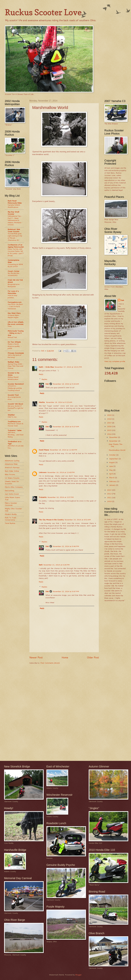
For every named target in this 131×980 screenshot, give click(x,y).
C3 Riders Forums (12, 478)
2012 (110, 494)
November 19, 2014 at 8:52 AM (78, 520)
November (114, 441)
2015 (110, 430)
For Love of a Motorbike (13, 292)
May (111, 470)
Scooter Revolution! (16, 384)
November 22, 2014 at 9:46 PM (66, 546)
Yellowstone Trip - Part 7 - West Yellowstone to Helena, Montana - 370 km (15, 220)
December (114, 437)
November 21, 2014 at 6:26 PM (56, 565)
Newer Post (36, 657)
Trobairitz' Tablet (15, 430)
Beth (41, 565)
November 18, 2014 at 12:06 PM (63, 450)
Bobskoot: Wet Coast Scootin (14, 230)
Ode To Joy (12, 417)
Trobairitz (43, 497)
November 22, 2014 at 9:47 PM (66, 591)
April (111, 474)
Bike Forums (10, 474)
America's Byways (12, 467)
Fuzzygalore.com (15, 302)
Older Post (93, 657)
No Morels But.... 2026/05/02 (14, 274)
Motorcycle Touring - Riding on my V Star (16, 333)
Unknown (43, 472)
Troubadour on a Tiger (14, 442)
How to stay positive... (12, 296)
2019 (110, 415)
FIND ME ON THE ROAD (15, 281)
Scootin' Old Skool (15, 404)
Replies (44, 379)
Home (65, 657)
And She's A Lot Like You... (16, 447)
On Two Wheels (14, 342)
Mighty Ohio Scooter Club (13, 510)
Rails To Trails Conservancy (11, 519)
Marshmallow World (117, 450)
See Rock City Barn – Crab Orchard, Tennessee (15, 306)
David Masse (44, 450)
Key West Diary (14, 313)
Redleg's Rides (13, 362)
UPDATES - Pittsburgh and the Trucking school (15, 388)
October (113, 455)
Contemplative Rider (13, 261)
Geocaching (9, 490)
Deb (47, 384)
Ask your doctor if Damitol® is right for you (15, 408)
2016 (110, 426)
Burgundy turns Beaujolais (14, 285)
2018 (110, 419)
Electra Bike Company (14, 487)
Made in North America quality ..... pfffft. (15, 346)
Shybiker (11, 415)
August (112, 462)
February (113, 481)
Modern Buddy (11, 514)
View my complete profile (115, 361)
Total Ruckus (10, 523)
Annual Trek (12, 337)
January (113, 485)
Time (10, 326)
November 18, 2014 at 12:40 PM (61, 472)
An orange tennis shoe (14, 398)
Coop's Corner (14, 271)
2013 (110, 490)
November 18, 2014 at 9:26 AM (66, 384)
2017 (110, 423)
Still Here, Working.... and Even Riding (16, 435)
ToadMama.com (14, 421)
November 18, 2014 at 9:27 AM (66, 427)
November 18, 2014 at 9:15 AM (59, 402)
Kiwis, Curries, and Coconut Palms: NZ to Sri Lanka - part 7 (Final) (16, 252)
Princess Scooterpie (16, 353)
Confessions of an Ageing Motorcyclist (16, 246)
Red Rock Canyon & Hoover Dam (15, 425)
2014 (110, 434)
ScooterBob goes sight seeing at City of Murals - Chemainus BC (15, 237)
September (114, 459)
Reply (41, 374)
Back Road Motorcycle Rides (15, 202)
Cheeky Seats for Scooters (12, 482)
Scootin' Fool (13, 395)
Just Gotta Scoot (12, 494)
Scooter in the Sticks (13, 374)
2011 (110, 497)
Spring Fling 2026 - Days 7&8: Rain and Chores (15, 366)
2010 (110, 501)
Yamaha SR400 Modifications (14, 206)
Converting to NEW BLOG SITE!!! (15, 265)
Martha (42, 402)
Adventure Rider (11, 464)
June (111, 466)
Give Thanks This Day (116, 445)
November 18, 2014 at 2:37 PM (61, 497)
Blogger (78, 975)
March (112, 477)
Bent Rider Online (12, 471)
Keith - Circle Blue (46, 367)
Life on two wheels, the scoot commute (16, 323)
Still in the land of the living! (14, 356)
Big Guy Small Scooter (13, 213)
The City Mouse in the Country (51, 520)
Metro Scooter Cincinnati (11, 504)
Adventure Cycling (12, 461)
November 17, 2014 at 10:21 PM (68, 367)
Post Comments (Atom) (50, 663)
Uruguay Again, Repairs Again (14, 316)
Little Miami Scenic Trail (12, 498)
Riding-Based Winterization (13, 378)
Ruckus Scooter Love (43, 12)
